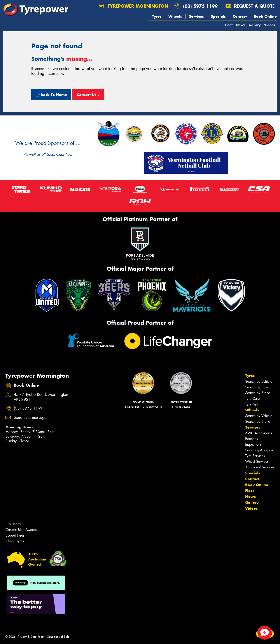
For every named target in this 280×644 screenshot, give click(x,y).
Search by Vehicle (259, 381)
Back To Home (51, 95)
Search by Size (256, 387)
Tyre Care (252, 399)
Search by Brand (258, 393)
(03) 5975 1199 (200, 6)
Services (196, 16)
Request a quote (250, 6)
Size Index (13, 524)
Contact (240, 16)
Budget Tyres (15, 535)
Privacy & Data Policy (31, 637)
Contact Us (88, 95)
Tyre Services (255, 456)
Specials (218, 16)
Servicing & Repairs (260, 450)
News (241, 25)
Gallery (255, 25)
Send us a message (30, 418)
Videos (269, 25)
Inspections (253, 444)
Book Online (265, 16)
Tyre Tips (252, 404)
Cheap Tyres (15, 541)
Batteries (251, 439)
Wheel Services (257, 462)
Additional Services (260, 467)
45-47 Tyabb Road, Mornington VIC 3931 (41, 397)
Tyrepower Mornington (134, 6)
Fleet (229, 25)
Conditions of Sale (58, 637)
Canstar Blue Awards (21, 530)
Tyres (157, 16)
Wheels (175, 16)
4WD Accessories (259, 433)
